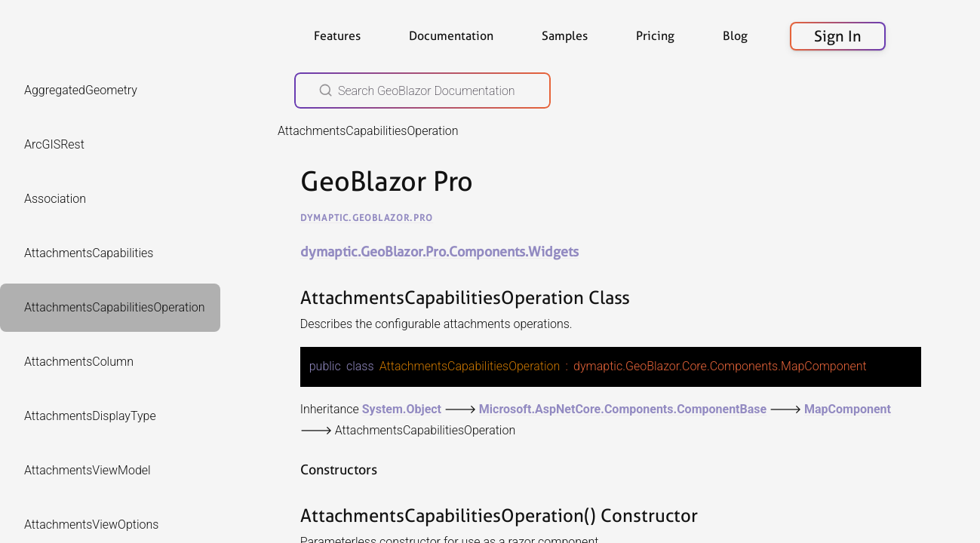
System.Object (402, 408)
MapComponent (848, 408)
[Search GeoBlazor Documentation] (422, 90)
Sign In (838, 36)
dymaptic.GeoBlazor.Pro (367, 218)
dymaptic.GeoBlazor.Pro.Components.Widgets (439, 252)
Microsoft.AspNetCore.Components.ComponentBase (623, 408)
